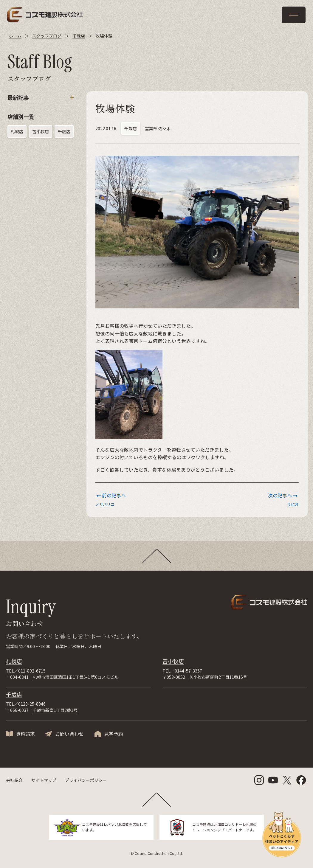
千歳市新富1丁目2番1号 (55, 710)
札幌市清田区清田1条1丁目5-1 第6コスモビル (76, 677)
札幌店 (17, 131)
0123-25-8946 (32, 704)
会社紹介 (14, 780)
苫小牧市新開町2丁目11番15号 (218, 677)
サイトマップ (44, 780)
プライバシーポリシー (86, 780)
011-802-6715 (32, 671)
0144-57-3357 (188, 671)
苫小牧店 (41, 131)
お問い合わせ (69, 734)
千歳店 (64, 131)
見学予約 (114, 734)
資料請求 (25, 734)
